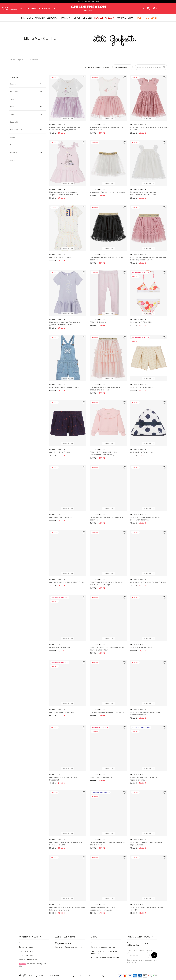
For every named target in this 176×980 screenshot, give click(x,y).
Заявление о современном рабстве (105, 958)
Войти (5, 7)
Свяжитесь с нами (26, 943)
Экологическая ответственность (104, 947)
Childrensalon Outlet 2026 (49, 976)
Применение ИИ (109, 976)
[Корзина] (156, 8)
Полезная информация (28, 960)
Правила (83, 976)
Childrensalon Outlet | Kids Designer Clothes (89, 8)
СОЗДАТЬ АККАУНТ (9, 10)
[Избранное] (150, 8)
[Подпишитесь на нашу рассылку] (154, 955)
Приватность (94, 976)
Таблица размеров (26, 955)
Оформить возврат (26, 947)
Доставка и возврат (26, 951)
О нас (93, 943)
